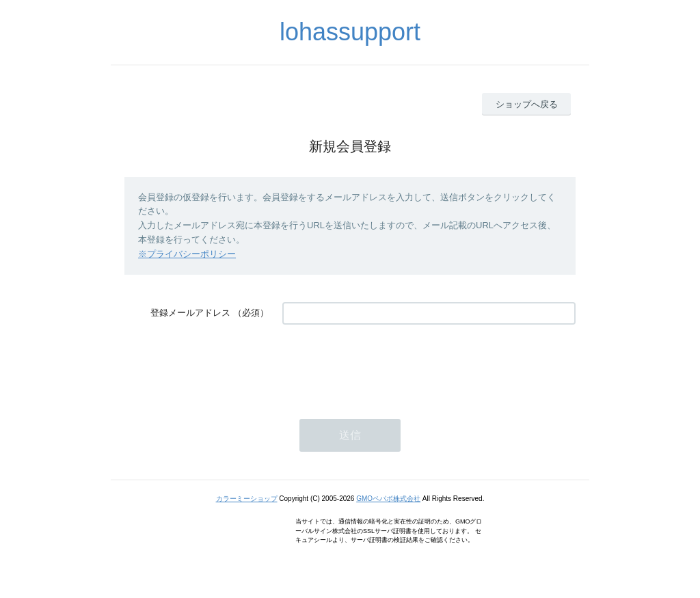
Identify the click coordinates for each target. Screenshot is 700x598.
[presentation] (386, 365)
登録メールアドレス (190, 313)
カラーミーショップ (247, 499)
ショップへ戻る (527, 104)
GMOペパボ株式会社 (388, 499)
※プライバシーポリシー (187, 254)
